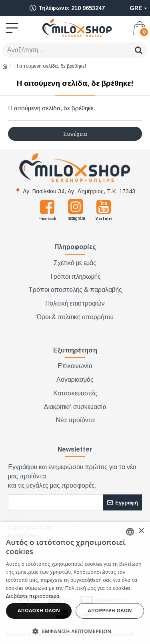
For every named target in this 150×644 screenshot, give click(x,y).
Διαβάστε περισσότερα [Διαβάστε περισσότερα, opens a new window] (33, 596)
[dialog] (75, 583)
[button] (75, 631)
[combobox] (130, 532)
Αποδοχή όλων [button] (39, 611)
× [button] (141, 531)
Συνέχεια (75, 134)
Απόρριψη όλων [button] (110, 611)
